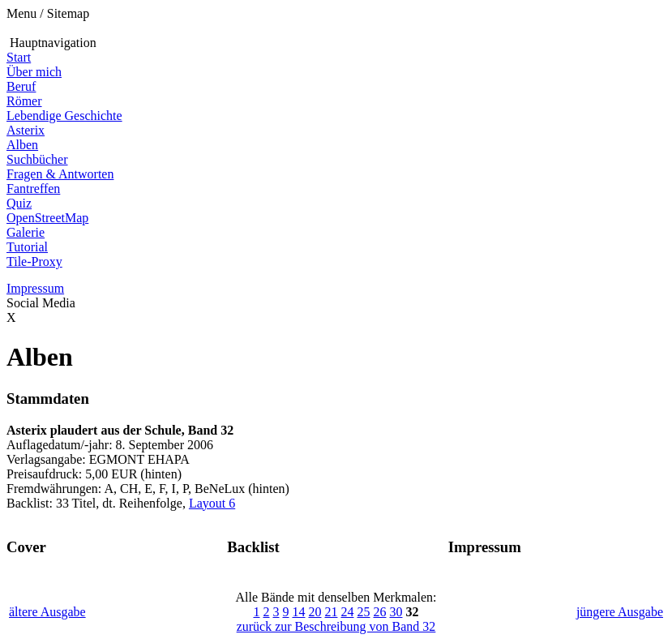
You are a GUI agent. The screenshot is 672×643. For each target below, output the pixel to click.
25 (363, 612)
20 (315, 612)
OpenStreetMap (47, 218)
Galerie (26, 232)
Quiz (19, 203)
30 (396, 612)
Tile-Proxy (34, 261)
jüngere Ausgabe (620, 612)
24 (347, 612)
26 (379, 612)
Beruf (21, 86)
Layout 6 (212, 503)
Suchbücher (37, 159)
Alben (22, 145)
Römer (24, 101)
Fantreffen (33, 189)
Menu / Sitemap (48, 13)
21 (331, 612)
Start (19, 57)
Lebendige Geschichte (64, 116)
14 (298, 612)
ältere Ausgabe (47, 612)
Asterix (26, 130)
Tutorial (27, 247)
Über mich (34, 72)
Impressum (35, 288)
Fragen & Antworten (60, 174)
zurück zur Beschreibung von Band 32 (336, 626)
